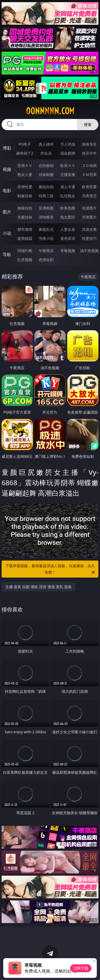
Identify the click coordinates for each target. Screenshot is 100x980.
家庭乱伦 (46, 229)
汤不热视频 (89, 251)
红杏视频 (25, 260)
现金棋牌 (68, 153)
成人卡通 (68, 187)
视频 (7, 169)
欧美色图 (68, 208)
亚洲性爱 (25, 187)
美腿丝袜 (25, 217)
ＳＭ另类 (89, 174)
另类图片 (89, 217)
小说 (7, 233)
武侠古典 (89, 229)
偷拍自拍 (46, 187)
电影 (7, 191)
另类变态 (89, 196)
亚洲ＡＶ (25, 165)
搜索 (88, 124)
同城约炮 (25, 251)
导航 (7, 254)
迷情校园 (25, 238)
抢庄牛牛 (89, 153)
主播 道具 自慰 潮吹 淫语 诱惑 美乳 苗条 (39, 587)
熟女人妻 (25, 174)
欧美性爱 (89, 187)
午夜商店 (46, 251)
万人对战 (68, 144)
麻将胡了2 (25, 153)
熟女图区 (68, 217)
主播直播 (68, 174)
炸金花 (46, 153)
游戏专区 (89, 144)
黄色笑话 (68, 238)
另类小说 (46, 238)
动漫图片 (89, 208)
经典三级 (46, 196)
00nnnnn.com (50, 111)
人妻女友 (68, 229)
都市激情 (25, 229)
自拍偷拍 (46, 165)
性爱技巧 (89, 238)
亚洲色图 (46, 208)
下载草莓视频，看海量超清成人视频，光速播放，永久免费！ (51, 569)
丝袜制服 (46, 174)
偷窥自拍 (25, 208)
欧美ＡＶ (68, 165)
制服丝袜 (25, 196)
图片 (7, 212)
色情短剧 (46, 260)
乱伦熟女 (68, 196)
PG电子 (25, 144)
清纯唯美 (46, 217)
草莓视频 (68, 251)
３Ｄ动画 (89, 165)
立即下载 (81, 968)
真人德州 (46, 144)
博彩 (7, 148)
